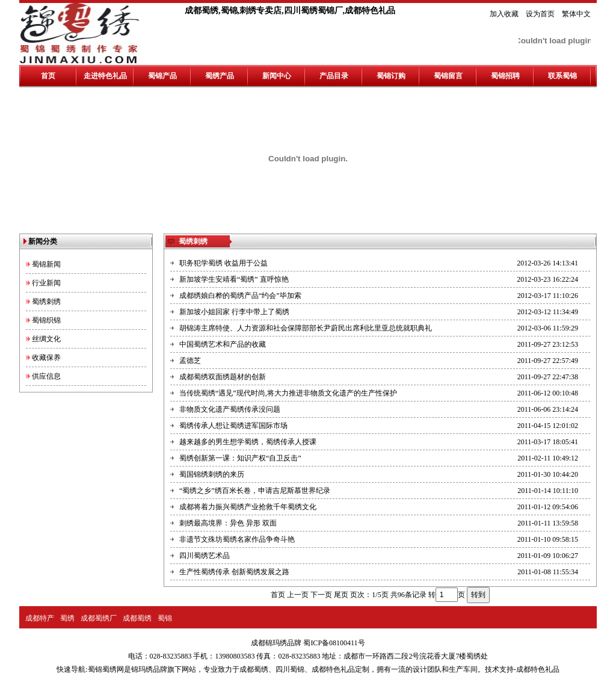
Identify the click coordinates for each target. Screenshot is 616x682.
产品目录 (334, 76)
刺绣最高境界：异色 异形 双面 (228, 523)
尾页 (341, 595)
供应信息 (46, 376)
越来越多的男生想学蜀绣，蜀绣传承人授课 (248, 442)
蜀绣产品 (220, 76)
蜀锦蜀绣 (102, 669)
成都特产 (40, 618)
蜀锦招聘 (505, 76)
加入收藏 (504, 14)
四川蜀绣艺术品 (205, 556)
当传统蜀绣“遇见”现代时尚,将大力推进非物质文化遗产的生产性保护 (288, 393)
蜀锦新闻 (46, 264)
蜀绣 (67, 618)
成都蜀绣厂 (99, 618)
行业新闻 (46, 283)
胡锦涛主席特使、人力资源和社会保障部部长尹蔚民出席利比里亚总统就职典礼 (306, 328)
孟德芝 (190, 361)
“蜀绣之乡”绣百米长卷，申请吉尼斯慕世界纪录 (255, 491)
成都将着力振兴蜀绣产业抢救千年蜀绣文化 (248, 507)
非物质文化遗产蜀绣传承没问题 (230, 409)
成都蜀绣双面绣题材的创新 (223, 377)
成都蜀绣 (137, 618)
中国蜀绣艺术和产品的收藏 (223, 344)
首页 (48, 76)
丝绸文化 (46, 339)
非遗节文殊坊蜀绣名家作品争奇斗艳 (237, 539)
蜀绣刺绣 (46, 302)
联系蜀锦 (562, 76)
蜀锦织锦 (46, 320)
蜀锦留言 (448, 76)
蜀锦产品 (162, 76)
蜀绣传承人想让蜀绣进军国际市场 (233, 426)
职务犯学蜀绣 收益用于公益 (223, 263)
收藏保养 (46, 358)
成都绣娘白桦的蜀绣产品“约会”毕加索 (240, 296)
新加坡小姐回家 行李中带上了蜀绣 (234, 312)
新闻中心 (277, 76)
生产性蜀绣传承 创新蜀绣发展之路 (234, 572)
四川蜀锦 (290, 669)
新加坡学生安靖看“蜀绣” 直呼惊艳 (234, 279)
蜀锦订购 (391, 76)
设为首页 (540, 14)
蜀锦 (165, 618)
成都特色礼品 (333, 669)
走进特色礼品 (105, 76)
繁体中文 (576, 14)
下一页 (321, 595)
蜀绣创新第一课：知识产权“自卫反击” (240, 458)
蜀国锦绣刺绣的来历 (212, 474)
